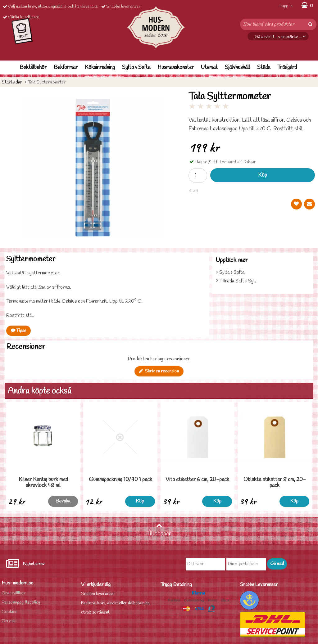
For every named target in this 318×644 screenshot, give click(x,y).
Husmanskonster (176, 68)
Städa (264, 68)
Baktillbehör (33, 68)
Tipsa (18, 331)
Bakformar (66, 68)
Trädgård (287, 68)
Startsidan (12, 82)
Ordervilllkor (14, 593)
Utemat (209, 68)
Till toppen (159, 530)
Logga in (286, 6)
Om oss (8, 621)
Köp (263, 175)
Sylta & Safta (136, 68)
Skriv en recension (159, 371)
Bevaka (63, 501)
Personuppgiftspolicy (21, 603)
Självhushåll (237, 68)
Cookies (9, 612)
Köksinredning (100, 68)
